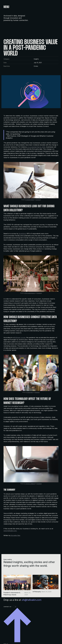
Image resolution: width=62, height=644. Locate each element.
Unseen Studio (30, 200)
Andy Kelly (30, 392)
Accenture (22, 234)
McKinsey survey (19, 338)
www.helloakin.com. (10, 531)
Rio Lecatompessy (30, 293)
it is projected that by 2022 (36, 147)
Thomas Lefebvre (30, 484)
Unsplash (38, 200)
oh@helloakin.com (32, 614)
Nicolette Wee (15, 535)
